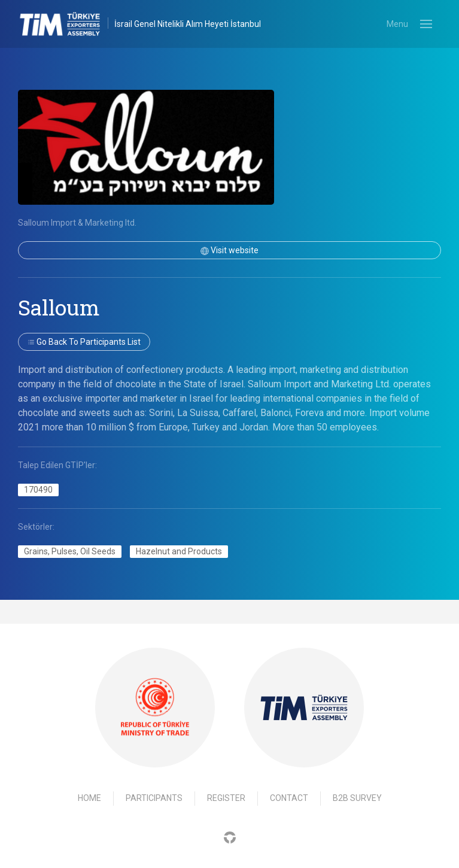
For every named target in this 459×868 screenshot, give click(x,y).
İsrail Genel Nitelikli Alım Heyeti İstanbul (188, 24)
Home (89, 798)
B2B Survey (357, 798)
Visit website (229, 250)
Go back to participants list (84, 342)
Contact (289, 798)
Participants (154, 798)
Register (226, 798)
